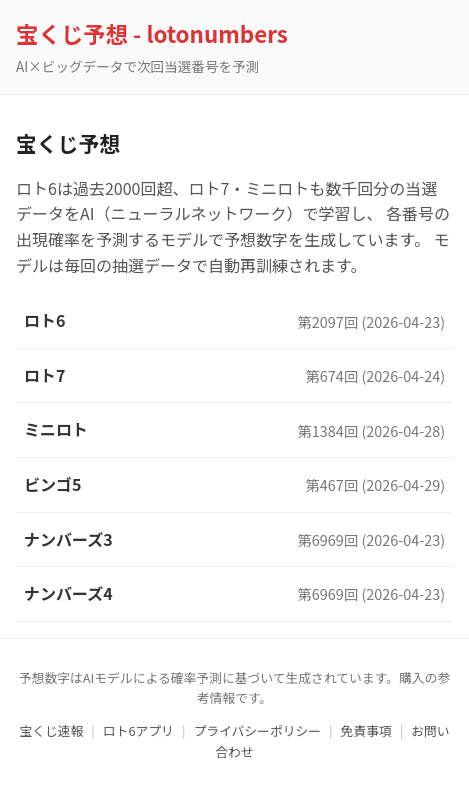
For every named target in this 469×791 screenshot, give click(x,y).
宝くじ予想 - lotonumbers (152, 33)
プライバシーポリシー (257, 730)
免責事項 (366, 730)
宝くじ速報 (51, 730)
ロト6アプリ (138, 730)
